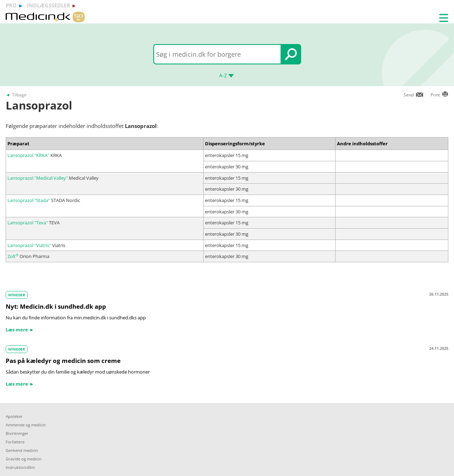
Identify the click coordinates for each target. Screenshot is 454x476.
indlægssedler (49, 5)
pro (11, 5)
